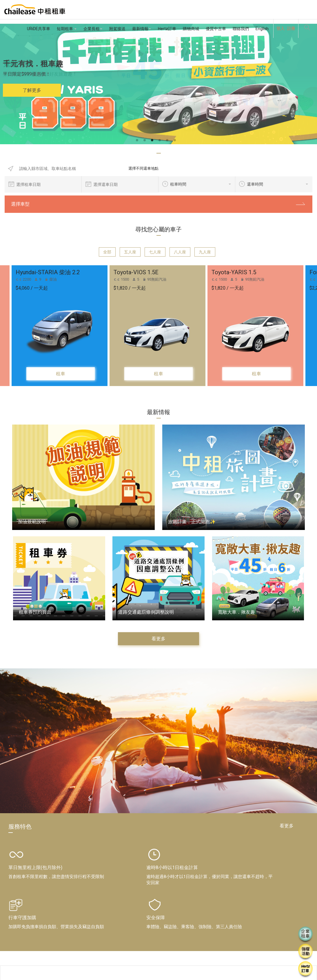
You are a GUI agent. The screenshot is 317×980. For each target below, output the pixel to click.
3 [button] (155, 140)
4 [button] (162, 140)
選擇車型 (159, 204)
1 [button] (140, 140)
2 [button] (147, 140)
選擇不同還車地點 (141, 168)
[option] (158, 84)
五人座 (130, 252)
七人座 (155, 252)
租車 (61, 374)
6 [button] (177, 140)
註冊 (291, 28)
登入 (280, 28)
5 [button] (170, 140)
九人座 (205, 252)
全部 (107, 252)
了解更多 (32, 90)
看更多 (158, 639)
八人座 (180, 252)
